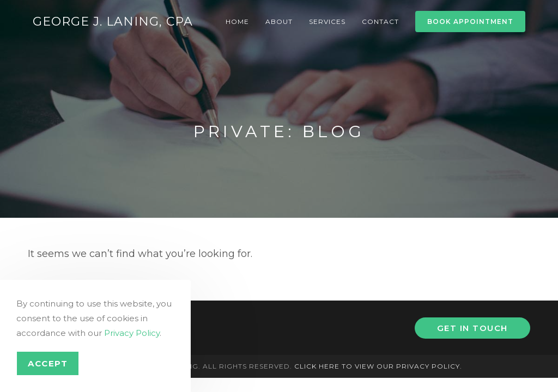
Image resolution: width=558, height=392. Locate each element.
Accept (48, 363)
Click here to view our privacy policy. (378, 366)
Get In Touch (472, 328)
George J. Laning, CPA (113, 22)
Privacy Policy (132, 333)
